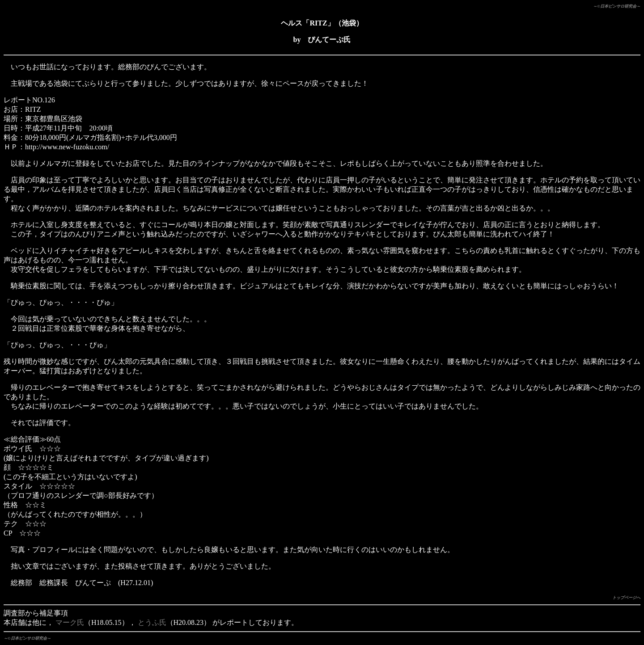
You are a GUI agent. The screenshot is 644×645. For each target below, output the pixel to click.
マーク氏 (70, 622)
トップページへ (626, 598)
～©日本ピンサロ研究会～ (617, 6)
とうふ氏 (152, 622)
